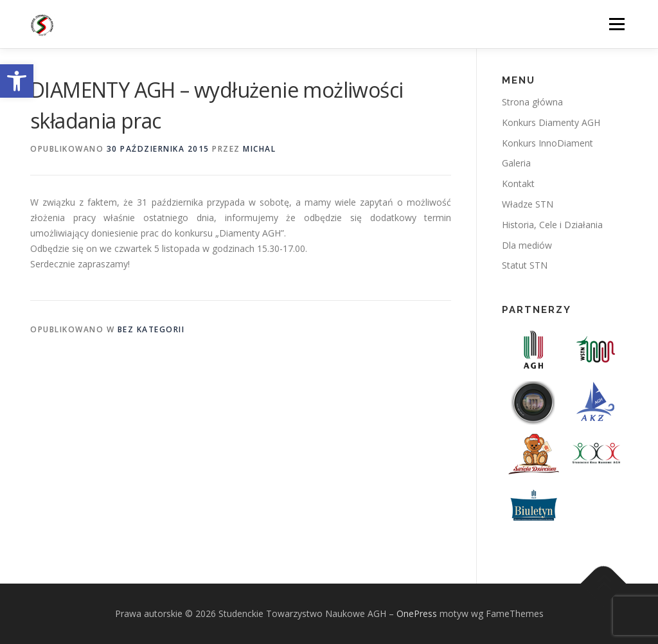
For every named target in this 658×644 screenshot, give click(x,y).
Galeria (516, 163)
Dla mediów (527, 245)
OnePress (417, 613)
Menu (617, 24)
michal (259, 149)
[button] (17, 81)
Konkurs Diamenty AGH (551, 122)
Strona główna (532, 102)
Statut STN (525, 265)
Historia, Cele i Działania (552, 225)
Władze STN (528, 204)
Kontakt (518, 183)
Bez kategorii (151, 329)
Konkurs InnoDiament (547, 143)
